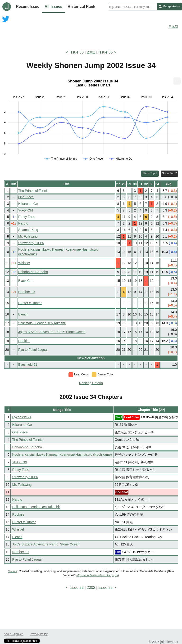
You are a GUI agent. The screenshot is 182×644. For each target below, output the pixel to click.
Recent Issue (28, 7)
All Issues (53, 7)
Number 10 (26, 292)
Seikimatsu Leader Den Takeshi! (42, 323)
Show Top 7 (170, 173)
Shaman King (28, 230)
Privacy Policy (39, 634)
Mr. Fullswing (28, 236)
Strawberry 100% (31, 243)
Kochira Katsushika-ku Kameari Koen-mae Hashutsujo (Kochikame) (62, 455)
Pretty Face (27, 217)
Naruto (23, 223)
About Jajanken (14, 634)
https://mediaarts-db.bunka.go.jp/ (97, 575)
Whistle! (24, 263)
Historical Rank (81, 7)
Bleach (23, 314)
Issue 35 (105, 52)
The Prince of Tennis (33, 191)
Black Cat (25, 281)
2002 (91, 52)
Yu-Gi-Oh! (26, 210)
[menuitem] (177, 81)
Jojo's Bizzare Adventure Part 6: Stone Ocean (52, 332)
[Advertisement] (91, 33)
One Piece (26, 197)
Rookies (24, 341)
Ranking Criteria (91, 383)
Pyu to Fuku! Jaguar (33, 350)
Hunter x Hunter (30, 303)
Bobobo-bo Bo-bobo (33, 272)
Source (13, 571)
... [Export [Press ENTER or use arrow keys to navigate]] (177, 80)
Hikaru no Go (28, 204)
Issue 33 (77, 52)
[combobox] (133, 7)
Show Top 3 (150, 173)
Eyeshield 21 (28, 365)
